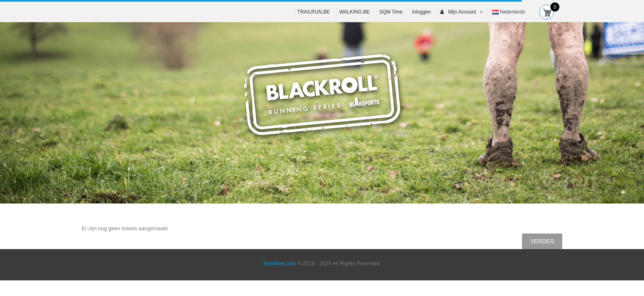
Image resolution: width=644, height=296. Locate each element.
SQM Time (391, 12)
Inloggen (421, 12)
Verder (542, 241)
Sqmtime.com (279, 263)
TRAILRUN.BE (314, 12)
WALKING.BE (354, 12)
